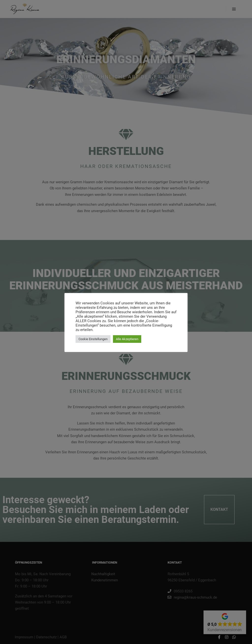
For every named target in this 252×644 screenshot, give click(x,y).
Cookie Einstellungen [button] (93, 339)
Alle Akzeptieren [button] (127, 339)
